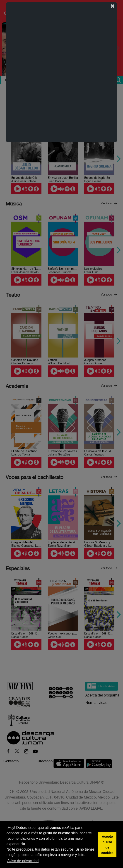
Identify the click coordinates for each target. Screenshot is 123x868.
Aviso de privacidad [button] (23, 861)
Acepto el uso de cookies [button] (107, 845)
